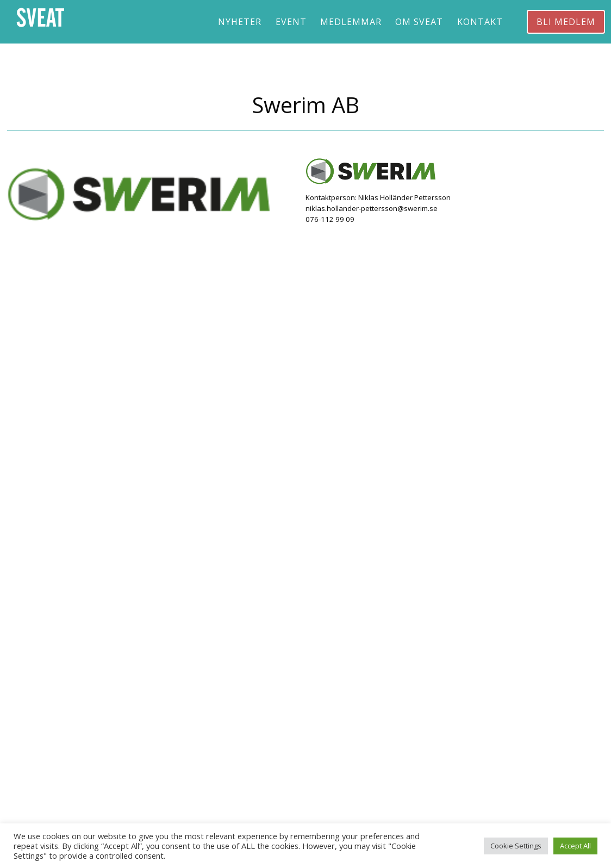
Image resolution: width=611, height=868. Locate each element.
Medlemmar (351, 22)
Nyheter (240, 22)
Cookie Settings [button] (516, 846)
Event (291, 22)
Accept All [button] (575, 846)
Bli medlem (566, 22)
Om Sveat (419, 22)
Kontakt (480, 22)
